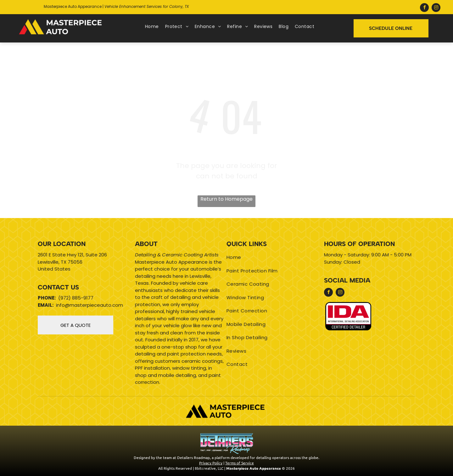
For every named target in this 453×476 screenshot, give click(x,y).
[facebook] (424, 8)
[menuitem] (152, 27)
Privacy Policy (211, 463)
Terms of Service (240, 463)
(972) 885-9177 (76, 298)
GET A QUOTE (75, 325)
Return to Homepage (226, 199)
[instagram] (436, 8)
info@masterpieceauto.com (89, 305)
